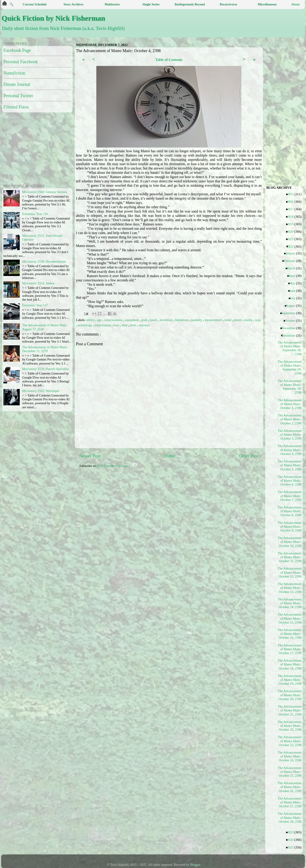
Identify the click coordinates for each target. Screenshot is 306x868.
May (294, 283)
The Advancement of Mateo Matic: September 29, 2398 (290, 368)
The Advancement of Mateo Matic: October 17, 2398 (290, 649)
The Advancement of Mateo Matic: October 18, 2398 (290, 664)
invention (167, 320)
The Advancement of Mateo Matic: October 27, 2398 (290, 802)
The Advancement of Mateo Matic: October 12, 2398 (290, 572)
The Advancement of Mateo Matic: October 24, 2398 (290, 756)
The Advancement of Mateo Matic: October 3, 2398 (290, 435)
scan (258, 320)
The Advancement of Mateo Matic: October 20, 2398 (290, 695)
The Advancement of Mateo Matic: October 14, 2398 (290, 603)
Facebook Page (17, 50)
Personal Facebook (21, 62)
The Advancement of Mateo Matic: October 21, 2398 (290, 710)
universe (144, 325)
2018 (292, 217)
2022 (292, 247)
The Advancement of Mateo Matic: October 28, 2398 (290, 818)
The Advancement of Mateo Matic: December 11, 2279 (45, 349)
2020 (292, 232)
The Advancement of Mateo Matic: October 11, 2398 (290, 557)
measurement (214, 320)
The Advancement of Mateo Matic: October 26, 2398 (290, 787)
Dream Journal (17, 84)
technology (85, 325)
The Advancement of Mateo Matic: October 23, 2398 (290, 741)
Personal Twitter (18, 96)
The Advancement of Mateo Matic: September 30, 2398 (290, 387)
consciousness (114, 320)
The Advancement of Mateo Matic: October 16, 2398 (290, 634)
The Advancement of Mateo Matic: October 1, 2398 (290, 404)
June (294, 291)
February (291, 261)
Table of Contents (169, 60)
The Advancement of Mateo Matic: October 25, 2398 (290, 772)
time (125, 325)
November (290, 328)
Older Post (249, 456)
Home (170, 456)
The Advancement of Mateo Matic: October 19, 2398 (290, 680)
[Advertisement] (31, 147)
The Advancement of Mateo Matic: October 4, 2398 (290, 450)
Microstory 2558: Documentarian (44, 261)
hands (154, 320)
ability (91, 320)
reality (249, 320)
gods (145, 320)
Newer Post (90, 456)
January (292, 253)
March (293, 268)
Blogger (195, 865)
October (292, 321)
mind (228, 320)
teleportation (103, 325)
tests (117, 325)
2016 (292, 202)
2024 (292, 840)
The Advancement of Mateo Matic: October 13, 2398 (290, 588)
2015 (292, 194)
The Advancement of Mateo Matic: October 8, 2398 (290, 511)
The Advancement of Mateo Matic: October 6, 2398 (290, 481)
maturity (197, 320)
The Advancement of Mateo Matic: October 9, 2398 (290, 527)
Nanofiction (14, 73)
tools (134, 325)
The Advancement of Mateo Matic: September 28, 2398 (290, 348)
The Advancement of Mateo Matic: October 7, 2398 (290, 496)
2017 (292, 209)
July (294, 298)
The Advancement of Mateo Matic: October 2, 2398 (290, 419)
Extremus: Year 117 (35, 305)
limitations (182, 320)
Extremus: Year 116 (35, 214)
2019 (292, 224)
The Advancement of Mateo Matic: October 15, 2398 (290, 618)
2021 (292, 239)
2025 (292, 847)
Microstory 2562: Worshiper (41, 391)
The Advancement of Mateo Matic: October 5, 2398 (290, 465)
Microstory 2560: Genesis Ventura (45, 192)
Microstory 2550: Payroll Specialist (45, 369)
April (293, 276)
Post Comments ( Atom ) (113, 466)
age (100, 320)
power (238, 320)
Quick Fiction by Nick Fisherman (53, 18)
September (290, 313)
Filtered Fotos (16, 107)
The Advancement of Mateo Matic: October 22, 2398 (290, 726)
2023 (292, 832)
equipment (132, 320)
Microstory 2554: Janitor (38, 283)
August (292, 306)
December (290, 336)
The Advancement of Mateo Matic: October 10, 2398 (290, 542)
